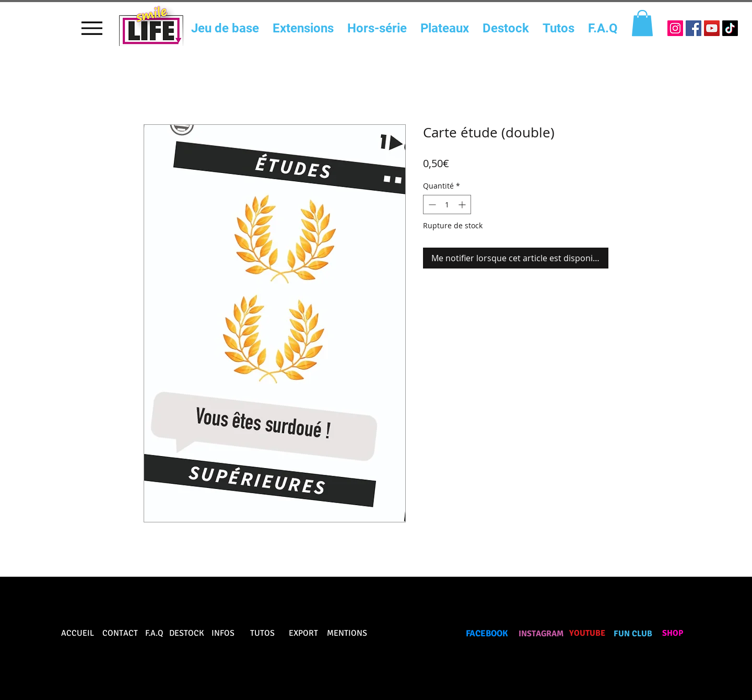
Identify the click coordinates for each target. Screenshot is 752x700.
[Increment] (463, 205)
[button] (642, 23)
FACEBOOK (487, 633)
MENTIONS (347, 633)
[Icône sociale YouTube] (712, 28)
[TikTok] (730, 28)
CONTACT (120, 633)
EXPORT (303, 633)
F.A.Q (154, 633)
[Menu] (92, 28)
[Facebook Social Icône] (694, 28)
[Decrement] (431, 205)
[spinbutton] (447, 205)
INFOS (223, 633)
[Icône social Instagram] (675, 28)
